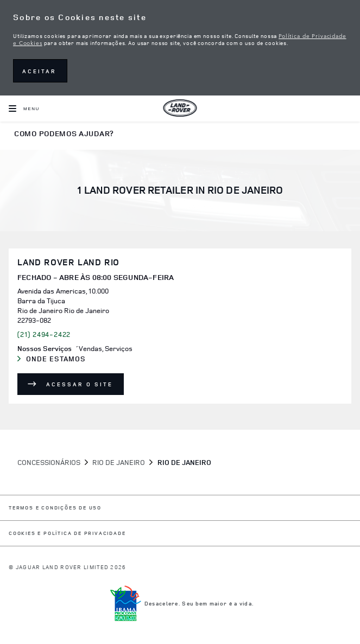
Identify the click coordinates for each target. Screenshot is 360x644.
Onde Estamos (63, 359)
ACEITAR (39, 71)
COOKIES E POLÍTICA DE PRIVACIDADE (67, 534)
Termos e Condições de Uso (55, 508)
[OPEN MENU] (24, 109)
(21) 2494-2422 (44, 334)
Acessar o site (80, 384)
